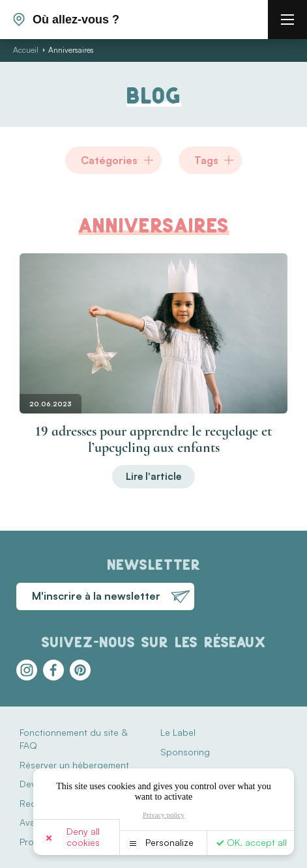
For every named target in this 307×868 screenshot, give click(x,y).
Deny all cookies (83, 837)
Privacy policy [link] (164, 815)
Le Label (178, 732)
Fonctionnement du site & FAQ (73, 739)
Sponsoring (185, 752)
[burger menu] (287, 20)
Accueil (26, 50)
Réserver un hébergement (74, 765)
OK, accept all (257, 842)
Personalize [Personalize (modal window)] (169, 842)
